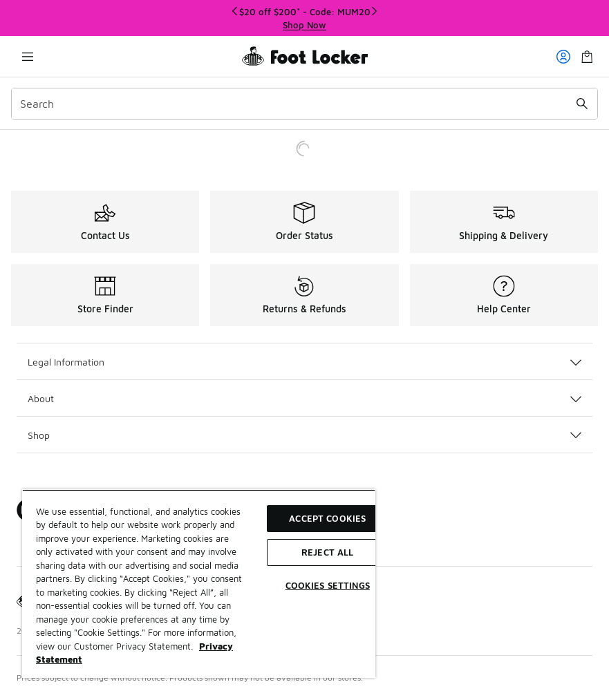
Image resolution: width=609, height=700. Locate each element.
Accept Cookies (327, 518)
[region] (199, 584)
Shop (304, 435)
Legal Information (304, 362)
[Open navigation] (28, 56)
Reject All (327, 552)
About (304, 398)
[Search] (304, 104)
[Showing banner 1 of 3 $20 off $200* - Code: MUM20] (305, 18)
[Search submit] (582, 104)
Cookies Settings (328, 585)
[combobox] (304, 104)
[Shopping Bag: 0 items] (587, 56)
